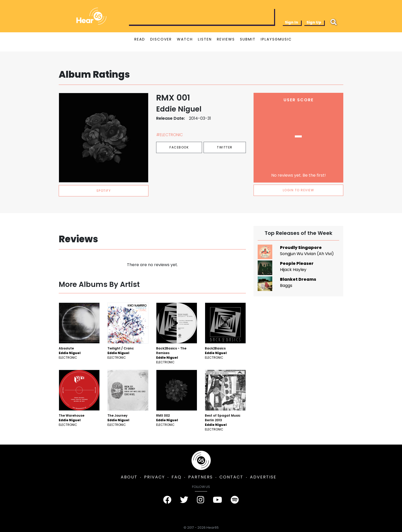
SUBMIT (248, 39)
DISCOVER (161, 39)
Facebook (179, 147)
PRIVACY (154, 477)
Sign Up (314, 22)
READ (140, 39)
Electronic (68, 358)
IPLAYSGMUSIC (276, 39)
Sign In (292, 22)
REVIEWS (226, 39)
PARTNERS (200, 477)
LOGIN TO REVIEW (299, 190)
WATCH (185, 39)
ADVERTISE (263, 477)
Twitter (225, 147)
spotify (104, 191)
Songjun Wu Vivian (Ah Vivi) (307, 254)
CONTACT (231, 477)
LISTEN (205, 39)
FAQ (177, 477)
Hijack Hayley (293, 270)
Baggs (286, 285)
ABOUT (129, 477)
